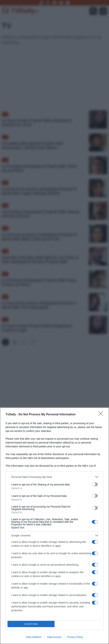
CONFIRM (31, 624)
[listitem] (54, 477)
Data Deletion (34, 637)
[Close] (102, 415)
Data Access (54, 637)
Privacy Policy (75, 637)
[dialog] (54, 526)
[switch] (95, 484)
